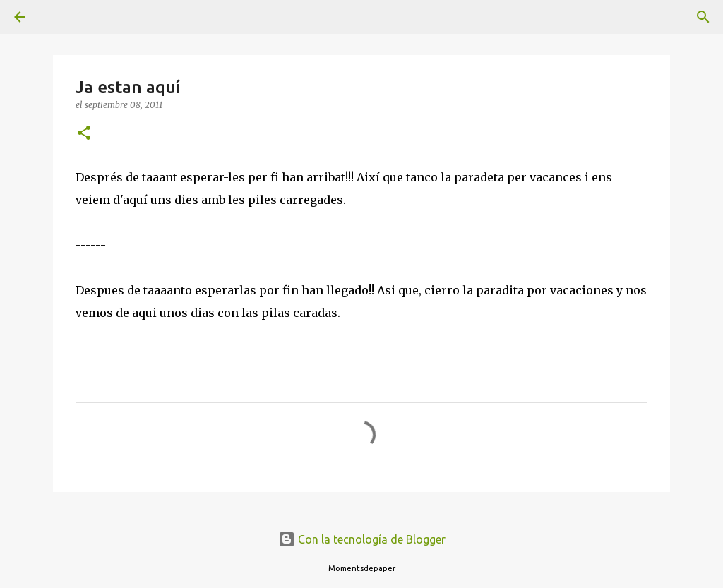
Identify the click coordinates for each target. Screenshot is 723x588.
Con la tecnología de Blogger (362, 539)
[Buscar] (59, 17)
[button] (84, 134)
